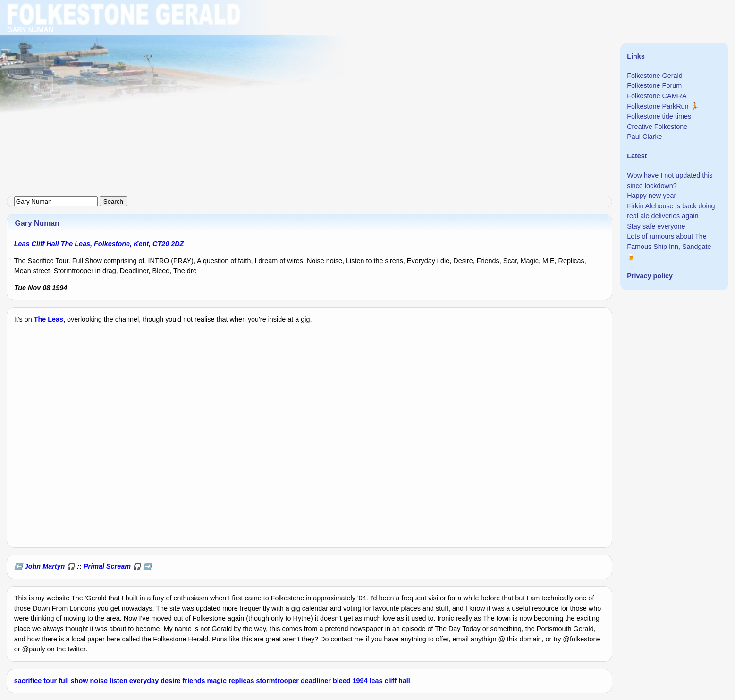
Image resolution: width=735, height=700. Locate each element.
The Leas (49, 319)
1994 (360, 681)
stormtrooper (278, 681)
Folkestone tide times (659, 116)
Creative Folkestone (657, 127)
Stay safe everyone (656, 226)
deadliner (316, 681)
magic (217, 681)
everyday (144, 681)
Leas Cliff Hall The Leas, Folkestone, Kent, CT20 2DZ (99, 244)
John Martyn (45, 566)
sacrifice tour (35, 681)
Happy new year (651, 196)
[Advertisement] (283, 66)
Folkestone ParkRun (658, 106)
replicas (241, 681)
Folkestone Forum (654, 85)
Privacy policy (650, 276)
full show (73, 681)
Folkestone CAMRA (657, 96)
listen (118, 681)
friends (194, 681)
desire (170, 681)
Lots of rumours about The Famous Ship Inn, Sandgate (669, 241)
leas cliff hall (389, 681)
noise (99, 681)
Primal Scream (107, 566)
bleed (342, 681)
